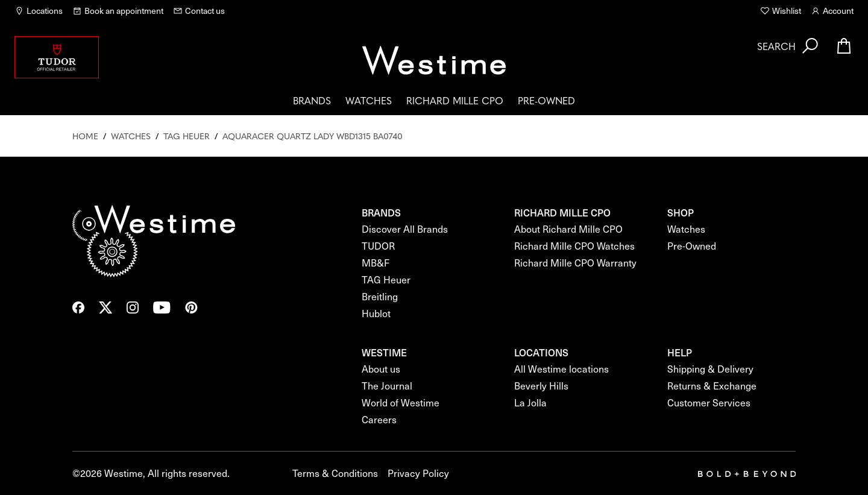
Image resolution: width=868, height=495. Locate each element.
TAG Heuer (386, 279)
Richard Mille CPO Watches (574, 246)
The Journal (387, 386)
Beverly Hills (541, 386)
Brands (312, 100)
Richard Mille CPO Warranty (575, 263)
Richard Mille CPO (455, 100)
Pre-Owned (546, 100)
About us (381, 369)
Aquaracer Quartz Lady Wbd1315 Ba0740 (313, 136)
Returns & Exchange (712, 386)
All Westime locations (561, 369)
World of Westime (401, 402)
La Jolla (530, 402)
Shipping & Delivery (710, 369)
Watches (369, 100)
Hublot (376, 313)
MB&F (376, 263)
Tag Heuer (187, 136)
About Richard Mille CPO (568, 229)
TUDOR (378, 246)
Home (85, 136)
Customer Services (709, 402)
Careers (379, 419)
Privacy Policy (418, 473)
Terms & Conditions (335, 473)
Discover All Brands (405, 229)
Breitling (380, 296)
